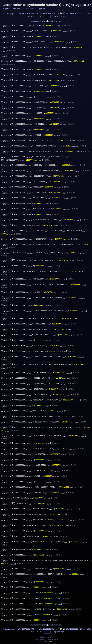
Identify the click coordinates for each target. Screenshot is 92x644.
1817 (68, 14)
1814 (53, 14)
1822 (89, 14)
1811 (41, 14)
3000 (53, 16)
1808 (28, 14)
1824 (32, 16)
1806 (20, 14)
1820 (80, 14)
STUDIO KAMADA (28, 9)
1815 (57, 14)
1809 (32, 14)
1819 (76, 14)
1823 (28, 16)
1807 (24, 14)
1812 (45, 14)
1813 (49, 14)
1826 (41, 16)
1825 (36, 16)
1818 (72, 14)
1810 (36, 14)
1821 (85, 14)
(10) (7, 25)
